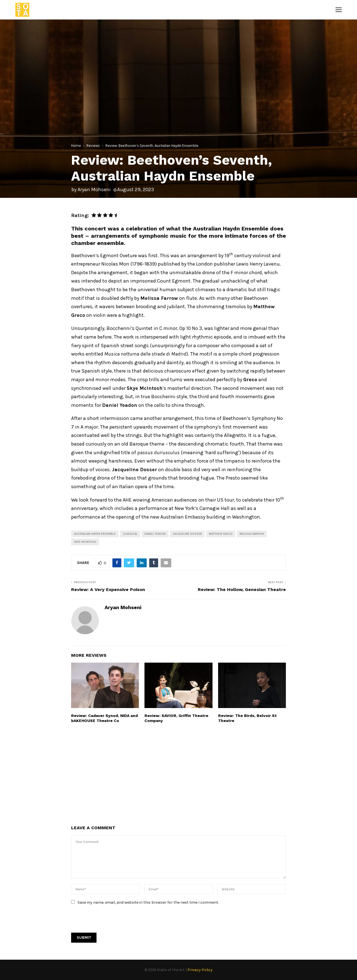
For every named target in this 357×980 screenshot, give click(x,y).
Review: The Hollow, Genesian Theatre (242, 589)
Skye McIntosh (85, 542)
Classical (130, 534)
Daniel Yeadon (155, 534)
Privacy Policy (200, 970)
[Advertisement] (178, 774)
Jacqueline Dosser (187, 534)
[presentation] (114, 922)
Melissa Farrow (252, 534)
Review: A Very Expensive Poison (108, 589)
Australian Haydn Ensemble (95, 534)
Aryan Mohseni (94, 189)
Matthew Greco (221, 534)
